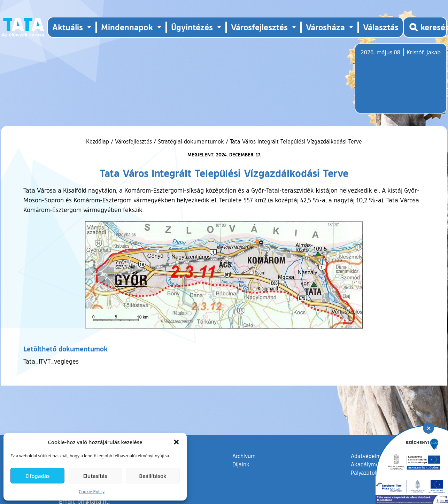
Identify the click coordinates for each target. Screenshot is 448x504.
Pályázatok (364, 473)
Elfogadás (38, 476)
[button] (176, 442)
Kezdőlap (98, 141)
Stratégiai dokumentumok (191, 141)
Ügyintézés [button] (192, 27)
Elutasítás (95, 476)
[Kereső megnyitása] (425, 27)
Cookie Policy (92, 492)
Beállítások (153, 476)
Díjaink (241, 464)
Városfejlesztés (133, 141)
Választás (381, 27)
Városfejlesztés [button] (259, 27)
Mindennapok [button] (127, 27)
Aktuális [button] (68, 27)
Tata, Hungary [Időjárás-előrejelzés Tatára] (400, 83)
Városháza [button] (325, 27)
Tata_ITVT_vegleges (51, 361)
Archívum (244, 456)
